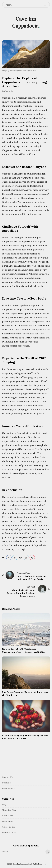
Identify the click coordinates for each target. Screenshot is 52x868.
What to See (8, 821)
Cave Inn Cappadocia (25, 22)
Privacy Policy (8, 788)
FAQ (4, 805)
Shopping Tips (9, 810)
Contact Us (7, 777)
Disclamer (7, 783)
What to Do (9, 91)
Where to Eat (8, 827)
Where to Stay (9, 832)
